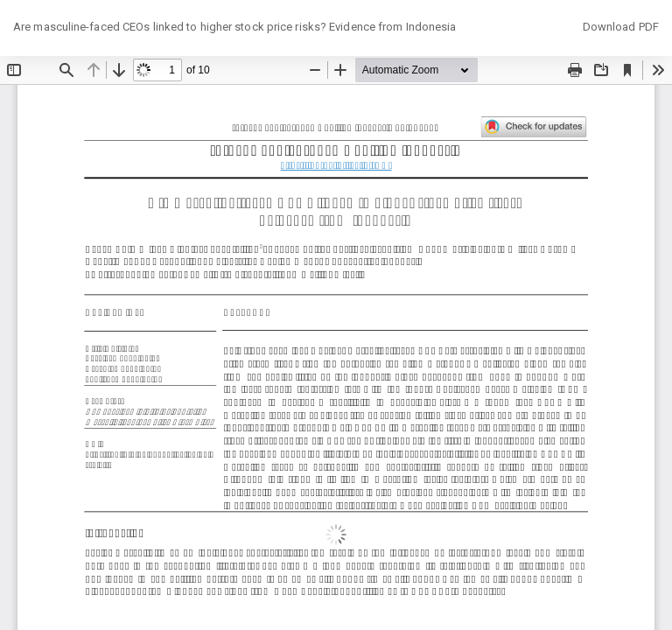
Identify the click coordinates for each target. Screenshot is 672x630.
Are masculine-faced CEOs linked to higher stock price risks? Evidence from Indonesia (234, 27)
